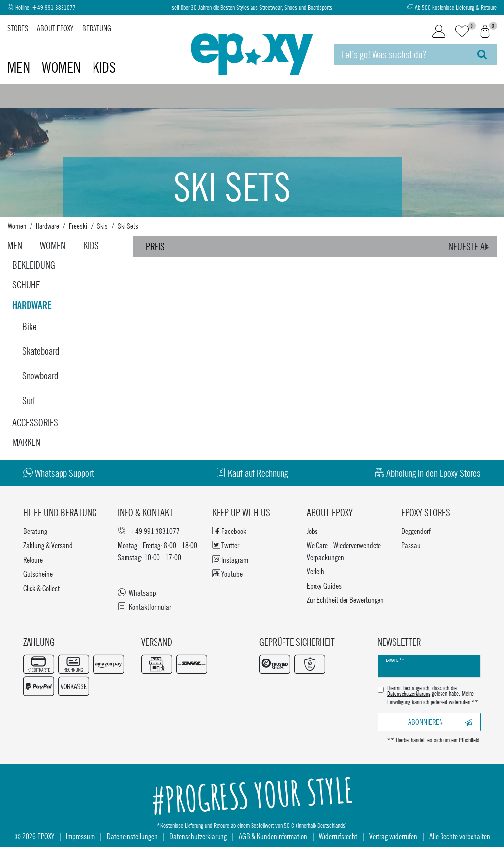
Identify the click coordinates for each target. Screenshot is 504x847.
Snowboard (40, 376)
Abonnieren (441, 722)
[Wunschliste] (462, 32)
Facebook (229, 531)
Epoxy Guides (324, 585)
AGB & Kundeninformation (273, 836)
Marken (26, 442)
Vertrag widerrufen (393, 836)
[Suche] (482, 54)
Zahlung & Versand (48, 545)
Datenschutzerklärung (198, 836)
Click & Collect (41, 588)
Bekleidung (34, 265)
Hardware (47, 226)
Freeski (78, 226)
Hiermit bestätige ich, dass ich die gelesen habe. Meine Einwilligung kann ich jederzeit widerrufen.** (433, 695)
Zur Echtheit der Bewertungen (345, 600)
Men (20, 67)
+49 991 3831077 (54, 8)
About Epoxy (55, 28)
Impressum (80, 836)
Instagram (230, 559)
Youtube (227, 574)
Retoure (33, 559)
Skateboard (41, 351)
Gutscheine (38, 574)
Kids (104, 67)
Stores (18, 28)
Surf (29, 400)
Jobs (312, 531)
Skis (102, 226)
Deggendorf (416, 531)
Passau (411, 545)
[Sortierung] (470, 247)
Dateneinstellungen (132, 836)
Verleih (315, 571)
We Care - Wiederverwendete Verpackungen (344, 551)
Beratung (97, 28)
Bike (30, 327)
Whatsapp (137, 592)
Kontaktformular (144, 607)
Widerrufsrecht (338, 836)
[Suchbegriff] (401, 54)
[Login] (439, 31)
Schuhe (26, 285)
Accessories (35, 423)
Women (63, 67)
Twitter (226, 545)
